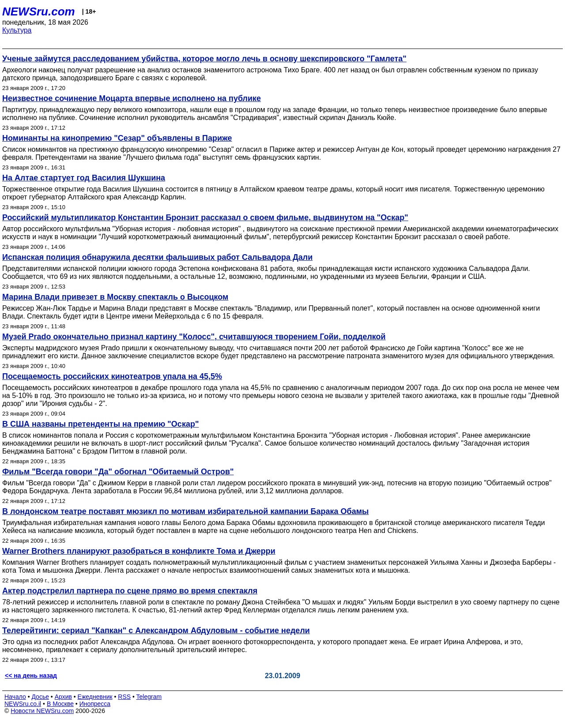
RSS (124, 697)
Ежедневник (95, 697)
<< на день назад (31, 675)
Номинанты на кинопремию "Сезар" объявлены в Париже (117, 138)
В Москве (60, 704)
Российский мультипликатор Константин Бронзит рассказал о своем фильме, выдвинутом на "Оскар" (205, 218)
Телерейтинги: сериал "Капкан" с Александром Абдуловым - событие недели (156, 630)
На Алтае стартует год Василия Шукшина (84, 178)
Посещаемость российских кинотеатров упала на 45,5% (112, 376)
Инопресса (95, 704)
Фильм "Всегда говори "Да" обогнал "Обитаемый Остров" (118, 472)
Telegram (149, 697)
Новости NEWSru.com (42, 711)
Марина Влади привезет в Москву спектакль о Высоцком (115, 297)
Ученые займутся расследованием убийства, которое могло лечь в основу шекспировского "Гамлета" (204, 59)
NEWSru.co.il (23, 704)
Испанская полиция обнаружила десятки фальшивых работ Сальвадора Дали (157, 257)
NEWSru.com (39, 11)
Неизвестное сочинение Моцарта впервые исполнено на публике (132, 98)
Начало (15, 697)
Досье (40, 697)
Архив (63, 697)
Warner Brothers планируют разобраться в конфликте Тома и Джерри (139, 551)
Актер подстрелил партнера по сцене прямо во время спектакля (130, 591)
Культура (17, 30)
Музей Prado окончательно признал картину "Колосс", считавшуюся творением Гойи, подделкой (194, 337)
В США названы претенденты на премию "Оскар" (100, 424)
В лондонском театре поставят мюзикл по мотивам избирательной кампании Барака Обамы (185, 511)
